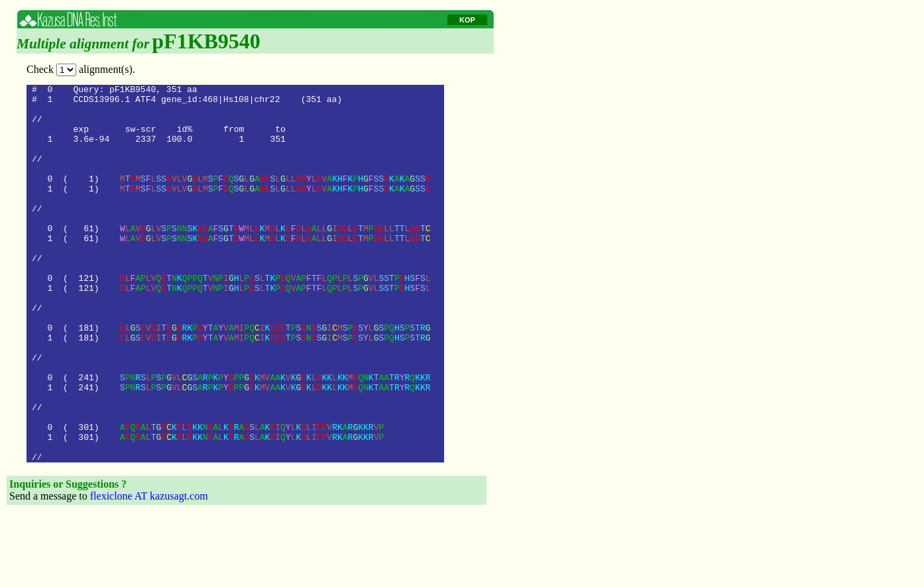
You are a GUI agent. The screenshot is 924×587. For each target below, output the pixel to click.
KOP (467, 20)
